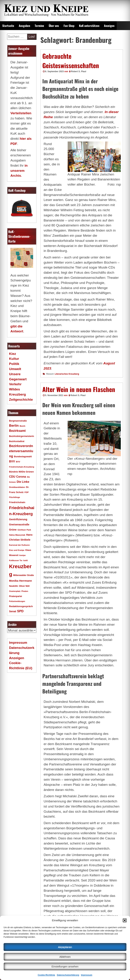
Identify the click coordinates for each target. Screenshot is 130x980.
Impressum (87, 975)
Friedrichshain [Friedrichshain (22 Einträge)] (17, 502)
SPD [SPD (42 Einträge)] (20, 611)
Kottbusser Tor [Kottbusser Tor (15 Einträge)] (16, 560)
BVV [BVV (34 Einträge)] (12, 461)
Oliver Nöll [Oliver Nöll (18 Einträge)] (24, 586)
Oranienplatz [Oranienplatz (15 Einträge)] (15, 591)
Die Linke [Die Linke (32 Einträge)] (23, 482)
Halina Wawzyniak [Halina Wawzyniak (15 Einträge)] (17, 535)
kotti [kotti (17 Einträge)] (26, 560)
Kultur (14, 359)
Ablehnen (65, 957)
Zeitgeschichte (21, 400)
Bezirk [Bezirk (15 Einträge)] (22, 426)
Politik (14, 364)
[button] (125, 920)
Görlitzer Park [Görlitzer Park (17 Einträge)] (24, 530)
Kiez (12, 354)
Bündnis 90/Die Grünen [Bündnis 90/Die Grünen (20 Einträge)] (21, 472)
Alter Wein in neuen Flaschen (79, 389)
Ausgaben (24, 26)
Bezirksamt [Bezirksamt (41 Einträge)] (17, 431)
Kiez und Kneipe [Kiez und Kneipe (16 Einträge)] (17, 550)
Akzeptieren (65, 947)
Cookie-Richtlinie (46, 975)
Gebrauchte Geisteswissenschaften (71, 61)
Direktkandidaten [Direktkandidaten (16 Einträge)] (17, 487)
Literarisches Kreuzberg (67, 374)
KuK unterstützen (89, 26)
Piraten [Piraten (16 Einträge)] (25, 591)
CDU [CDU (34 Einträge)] (12, 477)
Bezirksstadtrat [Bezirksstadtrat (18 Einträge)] (17, 441)
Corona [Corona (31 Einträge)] (21, 477)
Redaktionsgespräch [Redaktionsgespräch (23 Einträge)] (21, 606)
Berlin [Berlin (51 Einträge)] (14, 426)
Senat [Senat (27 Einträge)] (13, 611)
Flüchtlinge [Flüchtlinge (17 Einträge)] (15, 497)
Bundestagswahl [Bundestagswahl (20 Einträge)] (23, 457)
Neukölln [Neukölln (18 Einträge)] (14, 586)
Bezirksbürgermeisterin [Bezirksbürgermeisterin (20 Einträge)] (22, 436)
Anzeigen (109, 26)
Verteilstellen (21, 113)
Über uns (54, 26)
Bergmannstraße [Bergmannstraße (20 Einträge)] (18, 421)
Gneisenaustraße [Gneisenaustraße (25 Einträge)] (19, 524)
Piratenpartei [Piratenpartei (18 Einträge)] (15, 596)
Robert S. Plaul (79, 71)
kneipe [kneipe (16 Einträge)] (22, 555)
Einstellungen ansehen (65, 966)
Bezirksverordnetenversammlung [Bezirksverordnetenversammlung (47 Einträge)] (21, 451)
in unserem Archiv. (19, 171)
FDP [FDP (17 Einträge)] (26, 492)
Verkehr (15, 384)
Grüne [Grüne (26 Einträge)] (13, 530)
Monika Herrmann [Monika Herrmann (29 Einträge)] (20, 581)
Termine (39, 26)
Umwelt (15, 369)
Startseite (8, 26)
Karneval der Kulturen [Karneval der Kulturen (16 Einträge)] (19, 545)
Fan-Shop (69, 26)
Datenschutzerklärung (68, 975)
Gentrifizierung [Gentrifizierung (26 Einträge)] (18, 519)
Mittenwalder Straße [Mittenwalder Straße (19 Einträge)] (23, 575)
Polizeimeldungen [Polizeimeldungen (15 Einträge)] (17, 601)
